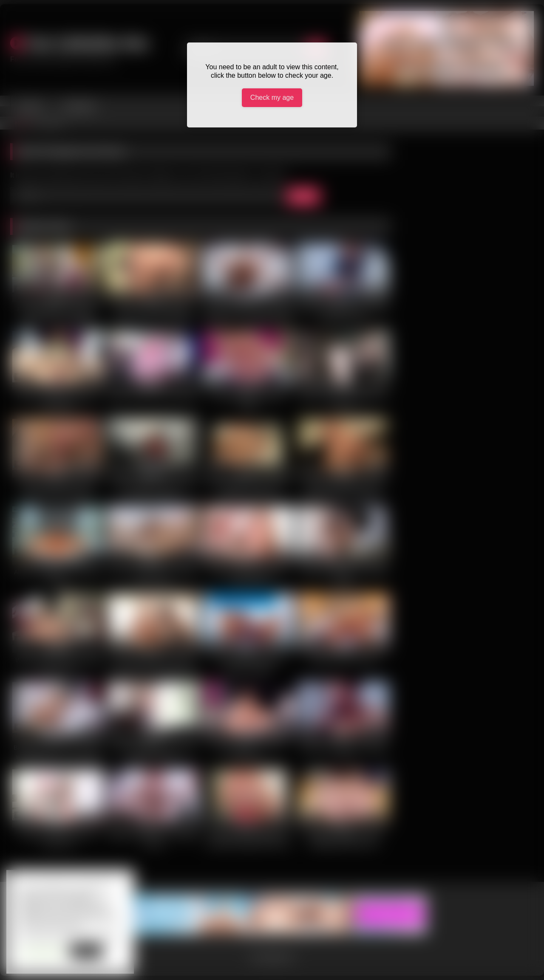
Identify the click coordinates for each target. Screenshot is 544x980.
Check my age (272, 97)
